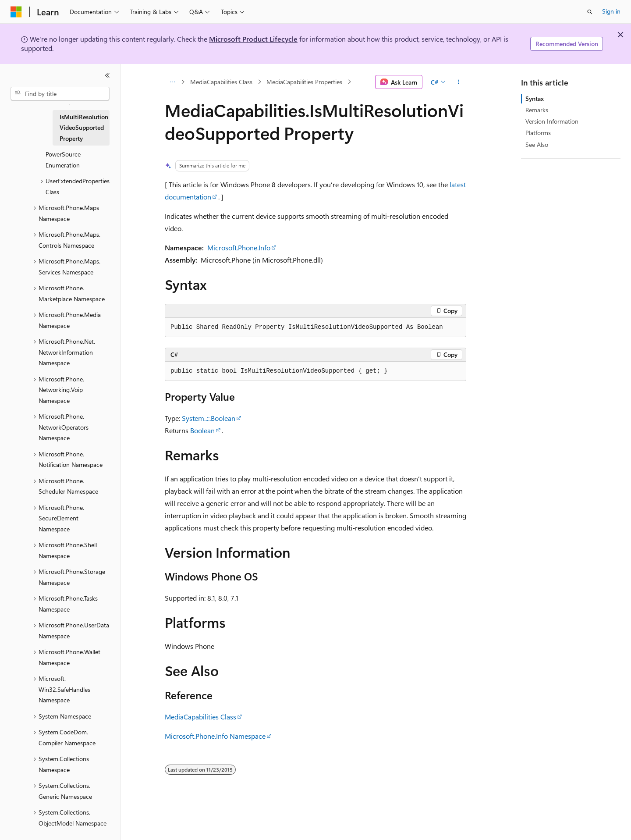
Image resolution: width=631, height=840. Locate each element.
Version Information (552, 121)
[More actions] (459, 82)
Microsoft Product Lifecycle (253, 39)
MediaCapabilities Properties (304, 82)
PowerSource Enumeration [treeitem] (63, 160)
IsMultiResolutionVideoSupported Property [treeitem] (84, 128)
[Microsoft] (16, 12)
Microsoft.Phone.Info (239, 247)
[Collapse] (107, 75)
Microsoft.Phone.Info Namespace (215, 736)
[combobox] (60, 94)
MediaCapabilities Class (221, 82)
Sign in (611, 11)
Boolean (202, 430)
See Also (537, 144)
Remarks (537, 110)
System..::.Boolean (209, 418)
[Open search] (590, 12)
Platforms (538, 133)
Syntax (535, 98)
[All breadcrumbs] (172, 82)
